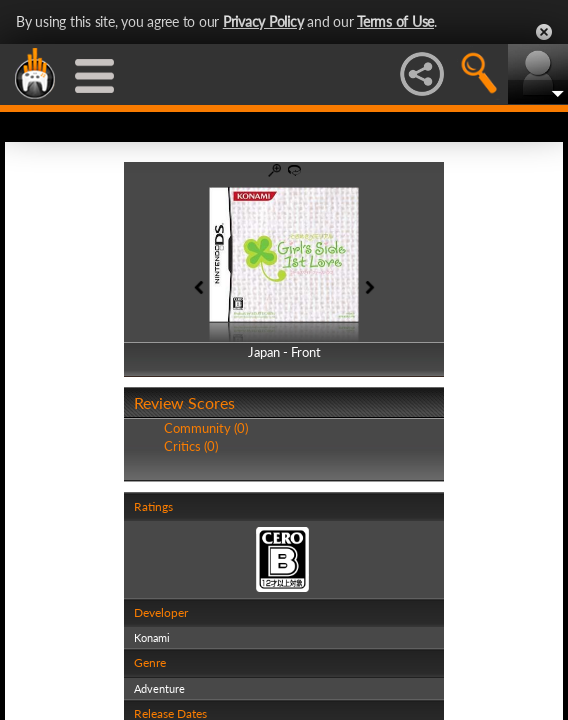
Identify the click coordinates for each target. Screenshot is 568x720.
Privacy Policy (263, 21)
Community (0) (206, 428)
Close (544, 32)
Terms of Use (395, 21)
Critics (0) (191, 446)
